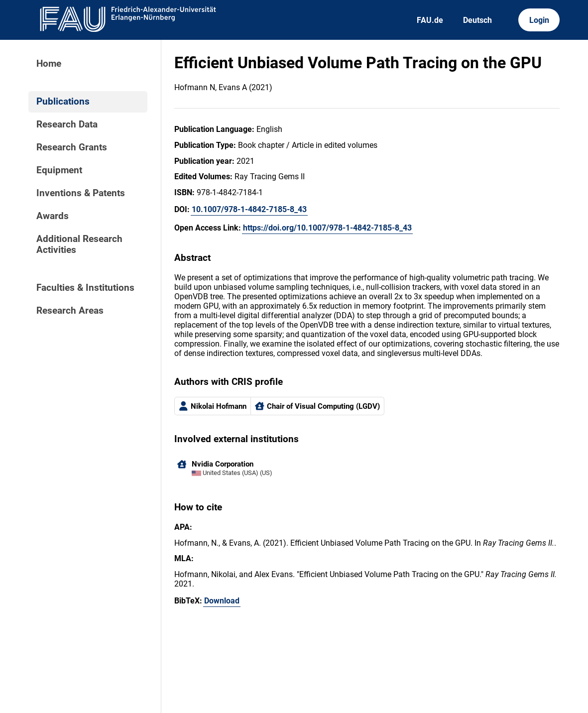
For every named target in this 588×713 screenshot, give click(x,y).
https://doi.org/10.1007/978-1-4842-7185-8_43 (327, 228)
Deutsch (477, 20)
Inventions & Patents (81, 193)
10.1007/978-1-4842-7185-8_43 (249, 209)
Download (222, 601)
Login (539, 20)
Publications (63, 102)
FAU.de (430, 20)
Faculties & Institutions (85, 288)
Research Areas (70, 311)
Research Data (67, 124)
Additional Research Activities (79, 244)
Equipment (59, 170)
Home (49, 64)
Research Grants (72, 147)
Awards (53, 216)
